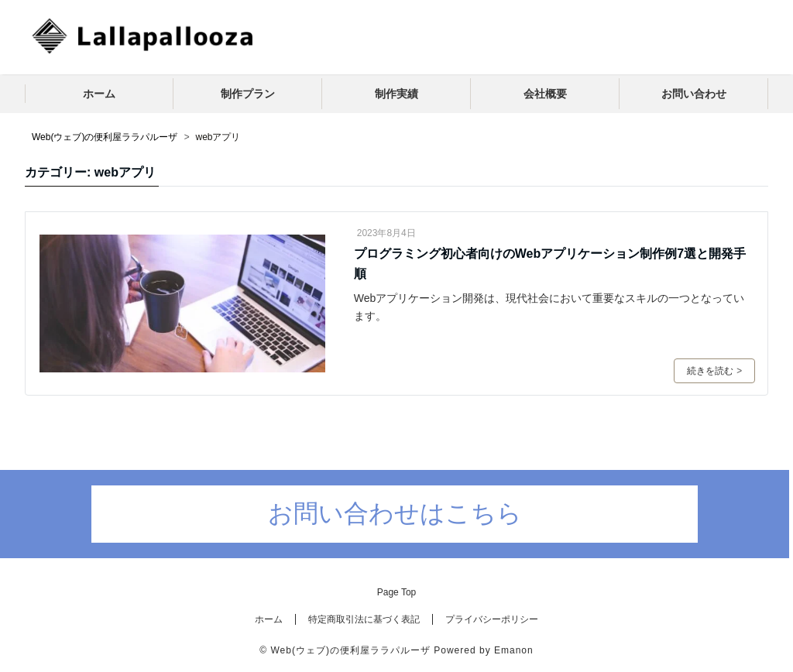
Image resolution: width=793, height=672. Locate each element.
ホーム (99, 94)
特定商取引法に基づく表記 (364, 619)
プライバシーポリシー (492, 619)
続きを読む (714, 371)
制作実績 (396, 94)
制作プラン (248, 94)
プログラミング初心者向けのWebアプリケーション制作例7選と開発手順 (550, 264)
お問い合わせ (694, 94)
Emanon (514, 650)
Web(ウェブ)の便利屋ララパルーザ (350, 650)
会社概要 (545, 94)
